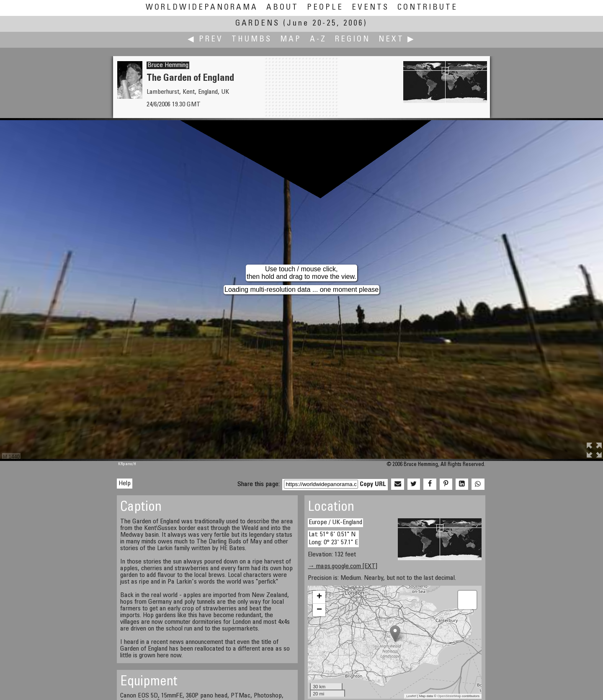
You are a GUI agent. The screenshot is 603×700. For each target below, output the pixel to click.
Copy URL (373, 484)
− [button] (319, 610)
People (325, 8)
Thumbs (252, 40)
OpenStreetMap (449, 696)
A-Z (318, 40)
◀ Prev (205, 40)
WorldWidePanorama (202, 8)
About (282, 8)
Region (353, 40)
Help (125, 484)
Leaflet (411, 696)
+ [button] (319, 597)
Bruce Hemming (168, 65)
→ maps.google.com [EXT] (343, 566)
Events (370, 8)
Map (291, 40)
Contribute (428, 8)
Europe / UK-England (335, 522)
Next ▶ (397, 40)
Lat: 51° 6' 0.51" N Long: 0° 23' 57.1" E (333, 539)
